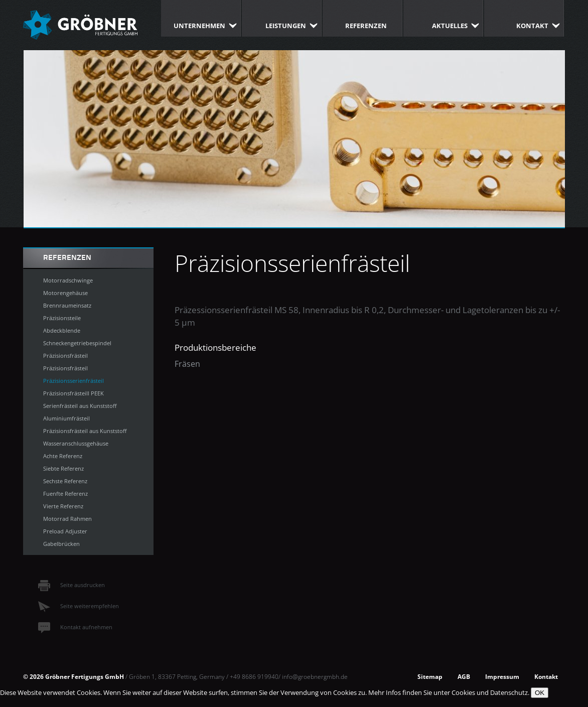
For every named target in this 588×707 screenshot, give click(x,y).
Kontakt (532, 26)
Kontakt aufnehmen (75, 627)
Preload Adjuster (65, 531)
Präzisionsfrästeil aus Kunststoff (85, 431)
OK (540, 693)
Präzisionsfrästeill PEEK (73, 393)
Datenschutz (509, 692)
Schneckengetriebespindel (77, 343)
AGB (464, 676)
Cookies (463, 692)
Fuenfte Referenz (65, 493)
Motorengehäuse (65, 293)
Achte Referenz (63, 456)
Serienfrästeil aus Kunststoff (80, 406)
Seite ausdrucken (71, 585)
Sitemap (430, 676)
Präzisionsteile (62, 318)
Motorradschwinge (68, 280)
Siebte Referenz (63, 468)
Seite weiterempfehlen (79, 606)
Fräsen (187, 364)
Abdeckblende (62, 330)
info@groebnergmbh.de (315, 676)
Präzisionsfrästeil (65, 356)
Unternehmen (199, 26)
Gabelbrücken (61, 544)
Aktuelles (450, 26)
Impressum (502, 676)
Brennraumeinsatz (67, 305)
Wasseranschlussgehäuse (76, 443)
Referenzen (366, 26)
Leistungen (286, 26)
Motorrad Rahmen (67, 519)
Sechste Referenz (65, 481)
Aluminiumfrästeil (66, 418)
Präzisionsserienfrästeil (73, 381)
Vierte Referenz (63, 506)
